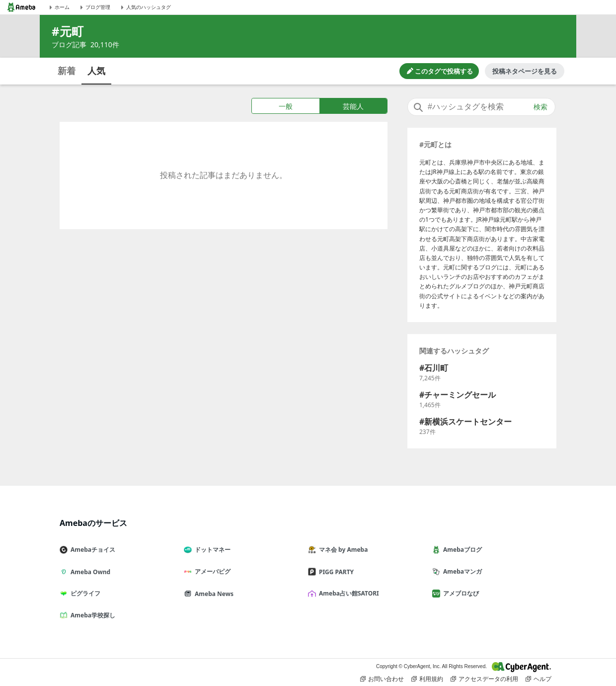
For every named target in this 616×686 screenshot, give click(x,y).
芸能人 (353, 106)
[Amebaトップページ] (21, 7)
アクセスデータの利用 (484, 679)
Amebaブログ (461, 550)
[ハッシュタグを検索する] (481, 107)
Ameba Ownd (89, 572)
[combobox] (481, 107)
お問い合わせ (382, 679)
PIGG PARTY (335, 572)
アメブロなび (460, 593)
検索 (540, 107)
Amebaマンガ (461, 571)
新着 (67, 71)
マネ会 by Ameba (342, 550)
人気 (96, 71)
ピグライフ (84, 593)
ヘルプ (539, 679)
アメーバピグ (211, 571)
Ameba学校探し (91, 615)
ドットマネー (211, 550)
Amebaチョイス (91, 550)
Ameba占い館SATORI (347, 593)
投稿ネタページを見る (525, 71)
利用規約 (427, 679)
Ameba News (213, 594)
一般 (286, 106)
